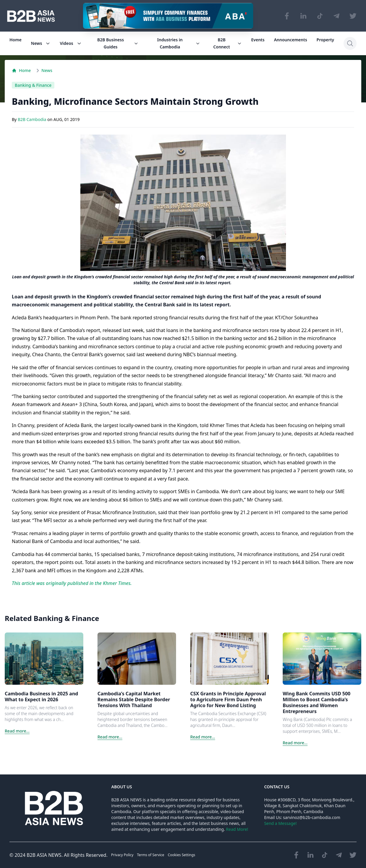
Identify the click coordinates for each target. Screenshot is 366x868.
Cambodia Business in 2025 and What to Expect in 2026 (41, 697)
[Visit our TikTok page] (320, 16)
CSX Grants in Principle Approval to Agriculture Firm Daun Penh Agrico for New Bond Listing (228, 699)
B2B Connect (227, 43)
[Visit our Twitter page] (353, 16)
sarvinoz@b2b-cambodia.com (312, 817)
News (41, 43)
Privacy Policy (122, 855)
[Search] (350, 43)
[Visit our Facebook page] (287, 16)
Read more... (17, 731)
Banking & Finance (33, 85)
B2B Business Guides (118, 43)
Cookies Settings (182, 855)
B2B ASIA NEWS (44, 855)
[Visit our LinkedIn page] (303, 16)
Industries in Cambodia (179, 43)
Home (16, 40)
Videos (70, 43)
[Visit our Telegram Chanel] (336, 16)
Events (258, 40)
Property (325, 40)
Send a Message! (280, 823)
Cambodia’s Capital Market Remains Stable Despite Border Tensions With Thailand (134, 699)
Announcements (290, 40)
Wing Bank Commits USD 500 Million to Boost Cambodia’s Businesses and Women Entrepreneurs (317, 702)
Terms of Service (151, 855)
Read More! (237, 829)
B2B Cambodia (32, 120)
